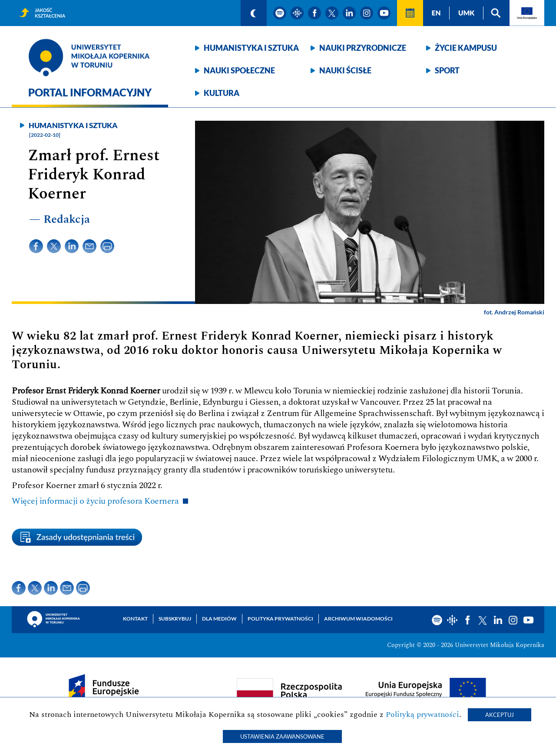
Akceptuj (500, 715)
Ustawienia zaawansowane (282, 736)
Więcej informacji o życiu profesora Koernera (95, 501)
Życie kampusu (466, 48)
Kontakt (135, 619)
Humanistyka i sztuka (251, 48)
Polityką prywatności (422, 715)
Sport (447, 70)
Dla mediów (219, 619)
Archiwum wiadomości (358, 619)
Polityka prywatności (280, 619)
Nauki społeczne (239, 70)
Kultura (222, 93)
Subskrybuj (175, 619)
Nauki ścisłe (345, 70)
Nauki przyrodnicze (363, 48)
